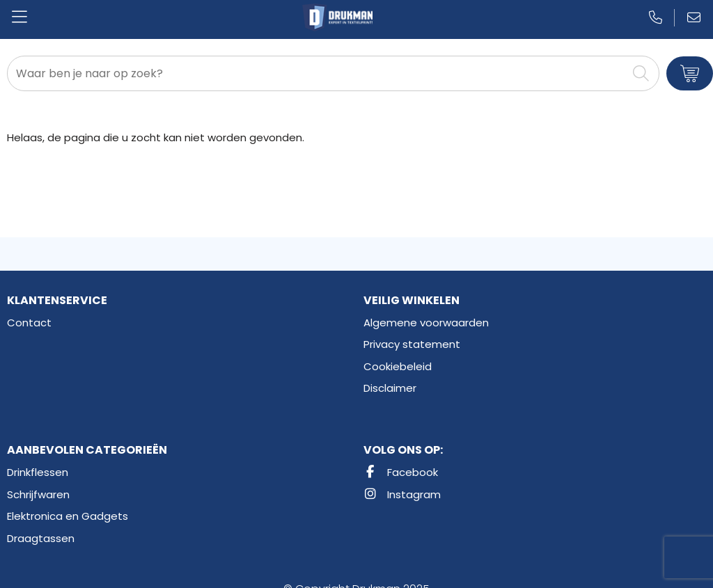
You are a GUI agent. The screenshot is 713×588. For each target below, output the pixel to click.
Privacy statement (412, 344)
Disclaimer (390, 388)
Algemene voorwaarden (426, 323)
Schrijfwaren (38, 494)
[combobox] (318, 73)
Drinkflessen (38, 472)
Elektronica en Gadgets (68, 516)
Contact (29, 323)
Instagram (402, 494)
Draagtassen (41, 538)
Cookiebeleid (398, 366)
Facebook (401, 472)
